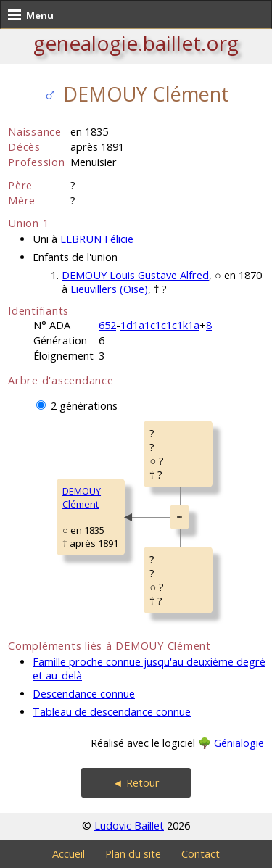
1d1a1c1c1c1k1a (160, 325)
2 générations (84, 406)
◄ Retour (136, 783)
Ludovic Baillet (129, 826)
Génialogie (239, 743)
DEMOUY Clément (82, 497)
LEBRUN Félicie (97, 239)
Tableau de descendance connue (112, 712)
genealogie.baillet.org (136, 43)
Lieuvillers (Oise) (109, 289)
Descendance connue (84, 694)
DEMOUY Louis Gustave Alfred (135, 275)
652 (107, 325)
